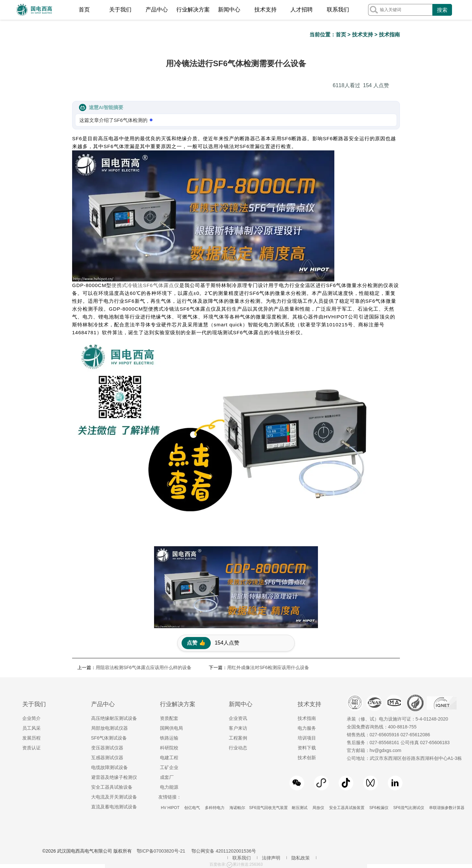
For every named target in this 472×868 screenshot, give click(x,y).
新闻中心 (229, 10)
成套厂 (167, 777)
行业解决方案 (193, 10)
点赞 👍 (196, 643)
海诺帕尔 (237, 808)
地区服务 (330, 858)
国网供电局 (171, 728)
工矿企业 (169, 767)
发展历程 (31, 738)
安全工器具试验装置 (347, 808)
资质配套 (169, 718)
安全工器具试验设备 (112, 787)
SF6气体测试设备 (109, 738)
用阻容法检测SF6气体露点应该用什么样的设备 (144, 667)
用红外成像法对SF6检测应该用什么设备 (268, 667)
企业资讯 (238, 718)
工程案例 (238, 738)
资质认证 (31, 748)
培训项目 (307, 738)
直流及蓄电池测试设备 (114, 807)
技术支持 (265, 10)
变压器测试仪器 (107, 748)
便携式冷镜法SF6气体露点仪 (145, 285)
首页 (84, 10)
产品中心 (157, 10)
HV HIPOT (170, 808)
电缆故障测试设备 (109, 767)
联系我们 (338, 10)
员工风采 (31, 728)
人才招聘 (302, 10)
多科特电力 (215, 808)
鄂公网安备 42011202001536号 (224, 851)
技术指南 (389, 35)
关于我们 (120, 10)
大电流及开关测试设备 (114, 797)
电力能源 (169, 787)
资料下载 (307, 748)
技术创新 (307, 758)
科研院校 (169, 748)
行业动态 (238, 748)
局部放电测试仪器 (109, 728)
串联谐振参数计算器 (447, 808)
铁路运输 (169, 738)
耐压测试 (299, 808)
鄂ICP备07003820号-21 (161, 851)
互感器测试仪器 (107, 758)
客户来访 (238, 728)
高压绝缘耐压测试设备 (114, 718)
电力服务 (307, 728)
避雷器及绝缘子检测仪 (114, 777)
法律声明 (271, 858)
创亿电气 (192, 808)
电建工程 (169, 758)
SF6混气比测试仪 (409, 808)
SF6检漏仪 (379, 808)
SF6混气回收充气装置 (268, 808)
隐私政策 (301, 858)
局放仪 (318, 808)
